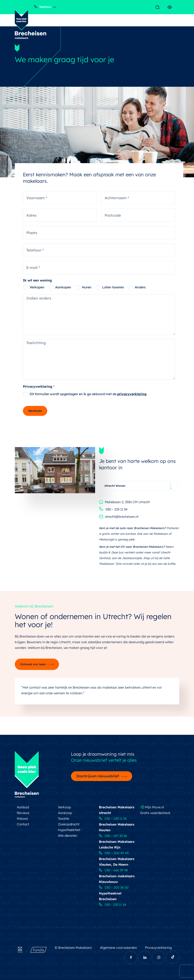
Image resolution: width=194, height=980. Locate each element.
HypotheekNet (69, 830)
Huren (87, 287)
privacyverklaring (132, 394)
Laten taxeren (113, 287)
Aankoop (65, 813)
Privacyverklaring (39, 386)
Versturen (35, 411)
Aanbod (23, 807)
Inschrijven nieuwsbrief (98, 776)
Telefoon (43, 7)
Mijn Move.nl (152, 807)
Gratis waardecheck (155, 813)
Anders (140, 287)
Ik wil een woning (37, 280)
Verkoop (64, 807)
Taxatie (64, 818)
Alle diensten (68, 836)
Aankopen (63, 287)
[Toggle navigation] (158, 7)
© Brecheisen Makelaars (73, 948)
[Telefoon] (99, 250)
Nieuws (22, 818)
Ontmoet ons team (33, 664)
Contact (23, 824)
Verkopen (37, 287)
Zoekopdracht (69, 824)
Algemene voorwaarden (118, 948)
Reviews (23, 813)
